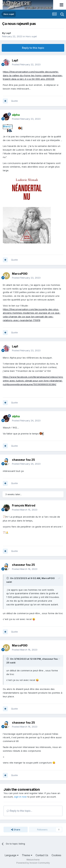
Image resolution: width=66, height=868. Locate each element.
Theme (27, 855)
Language (12, 855)
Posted (26, 64)
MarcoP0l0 (48, 578)
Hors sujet (31, 36)
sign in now (20, 797)
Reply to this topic (33, 48)
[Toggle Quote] (8, 578)
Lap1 (8, 33)
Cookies (56, 855)
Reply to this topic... (19, 811)
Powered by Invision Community (33, 863)
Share (16, 830)
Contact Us (42, 855)
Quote (14, 101)
